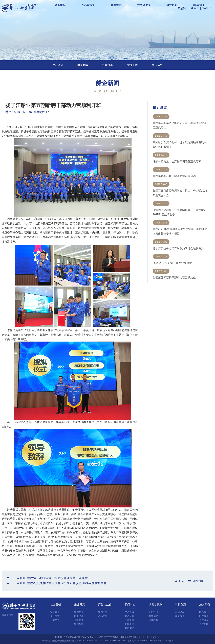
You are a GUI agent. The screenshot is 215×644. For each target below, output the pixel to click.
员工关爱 (55, 616)
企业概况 (82, 8)
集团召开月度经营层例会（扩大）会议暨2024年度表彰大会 (67, 583)
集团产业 (103, 612)
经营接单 (107, 65)
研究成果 (180, 616)
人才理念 (204, 620)
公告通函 (153, 612)
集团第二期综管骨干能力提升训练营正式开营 (57, 578)
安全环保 (55, 612)
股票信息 (153, 616)
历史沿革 (79, 616)
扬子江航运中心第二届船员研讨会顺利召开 (178, 248)
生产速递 (58, 65)
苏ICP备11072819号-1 (163, 641)
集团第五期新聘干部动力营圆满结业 (174, 278)
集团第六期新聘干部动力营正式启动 (174, 176)
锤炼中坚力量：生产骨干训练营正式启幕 (177, 161)
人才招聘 (204, 624)
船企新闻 (83, 65)
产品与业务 (99, 8)
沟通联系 (153, 620)
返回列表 (196, 581)
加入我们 (164, 8)
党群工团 (132, 65)
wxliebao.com (146, 641)
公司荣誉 (79, 620)
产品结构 (103, 616)
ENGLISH (207, 8)
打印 (179, 581)
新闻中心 (116, 8)
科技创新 (149, 8)
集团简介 (79, 612)
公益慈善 (55, 620)
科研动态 (180, 612)
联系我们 (204, 612)
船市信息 (157, 65)
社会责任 (67, 8)
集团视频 (79, 624)
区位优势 (204, 616)
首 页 (54, 8)
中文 (197, 8)
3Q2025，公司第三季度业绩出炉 (172, 263)
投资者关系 (132, 8)
